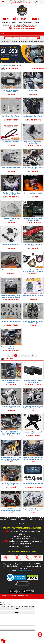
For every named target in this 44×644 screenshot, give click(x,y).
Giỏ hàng (40, 2)
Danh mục (3, 3)
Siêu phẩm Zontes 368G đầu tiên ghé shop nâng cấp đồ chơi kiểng (33, 458)
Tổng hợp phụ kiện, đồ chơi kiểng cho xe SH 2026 (33, 510)
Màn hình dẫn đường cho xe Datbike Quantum (33, 381)
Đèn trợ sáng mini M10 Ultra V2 (33, 296)
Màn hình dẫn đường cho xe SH (33, 483)
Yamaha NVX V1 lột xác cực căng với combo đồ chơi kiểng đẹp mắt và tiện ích (11, 510)
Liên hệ (40, 520)
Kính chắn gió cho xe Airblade (11, 116)
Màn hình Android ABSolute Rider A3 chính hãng (33, 219)
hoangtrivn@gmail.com (24, 570)
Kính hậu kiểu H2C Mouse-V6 (11, 270)
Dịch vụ (23, 520)
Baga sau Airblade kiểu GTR (11, 167)
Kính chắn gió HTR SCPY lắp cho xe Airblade (33, 168)
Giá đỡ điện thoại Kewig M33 (11, 244)
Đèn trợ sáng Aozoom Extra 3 (33, 193)
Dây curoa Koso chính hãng (11, 142)
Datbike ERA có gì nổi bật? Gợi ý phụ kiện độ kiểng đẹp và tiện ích (33, 407)
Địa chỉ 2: (5, 541)
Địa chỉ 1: (6, 531)
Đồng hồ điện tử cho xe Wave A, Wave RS (11, 484)
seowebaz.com (12, 596)
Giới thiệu (13, 520)
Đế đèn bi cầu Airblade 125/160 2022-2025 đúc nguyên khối (11, 296)
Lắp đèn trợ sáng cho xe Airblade (33, 116)
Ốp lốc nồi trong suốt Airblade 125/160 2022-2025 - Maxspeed (33, 271)
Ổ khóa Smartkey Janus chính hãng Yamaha (11, 381)
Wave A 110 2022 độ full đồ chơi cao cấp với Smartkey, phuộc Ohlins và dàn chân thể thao (11, 433)
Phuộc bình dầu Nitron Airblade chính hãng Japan (33, 322)
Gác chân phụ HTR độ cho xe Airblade (33, 245)
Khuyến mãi (22, 524)
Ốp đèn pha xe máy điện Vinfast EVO (11, 407)
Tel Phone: (16, 536)
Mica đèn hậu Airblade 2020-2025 (11, 219)
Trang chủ (4, 65)
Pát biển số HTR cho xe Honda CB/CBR (33, 433)
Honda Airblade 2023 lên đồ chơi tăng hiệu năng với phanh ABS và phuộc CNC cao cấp (11, 459)
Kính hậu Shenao (33, 90)
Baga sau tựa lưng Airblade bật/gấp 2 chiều (33, 142)
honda (10, 65)
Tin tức (31, 520)
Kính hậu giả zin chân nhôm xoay (11, 321)
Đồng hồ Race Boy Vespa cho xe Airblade (11, 348)
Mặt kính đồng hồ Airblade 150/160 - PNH (11, 91)
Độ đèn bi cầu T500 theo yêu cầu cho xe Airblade (11, 194)
